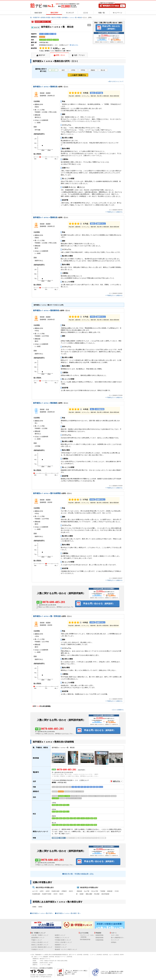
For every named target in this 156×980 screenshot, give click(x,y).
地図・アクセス (79, 55)
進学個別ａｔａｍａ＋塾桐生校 (45, 87)
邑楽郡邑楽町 (36, 894)
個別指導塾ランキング (38, 938)
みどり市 (35, 891)
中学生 (83, 70)
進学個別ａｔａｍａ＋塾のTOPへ (43, 913)
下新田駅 (103, 891)
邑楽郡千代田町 (47, 894)
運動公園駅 (89, 894)
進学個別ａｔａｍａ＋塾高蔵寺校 (46, 310)
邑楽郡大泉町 (56, 891)
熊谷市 (61, 894)
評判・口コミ (61, 55)
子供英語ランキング (37, 949)
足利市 (48, 891)
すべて (53, 70)
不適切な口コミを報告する (115, 212)
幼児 (63, 70)
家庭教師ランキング (61, 945)
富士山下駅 (95, 891)
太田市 (42, 891)
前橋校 (34, 907)
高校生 (93, 70)
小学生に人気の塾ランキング (40, 942)
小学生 (73, 70)
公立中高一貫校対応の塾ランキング (42, 947)
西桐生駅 (79, 891)
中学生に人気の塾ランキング (63, 942)
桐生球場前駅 (105, 894)
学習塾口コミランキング (62, 938)
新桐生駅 (110, 891)
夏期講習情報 (99, 938)
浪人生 (103, 70)
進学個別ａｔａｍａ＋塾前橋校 (45, 403)
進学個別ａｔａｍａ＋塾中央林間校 (47, 493)
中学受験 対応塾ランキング (63, 940)
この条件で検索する (78, 75)
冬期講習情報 (99, 940)
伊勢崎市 (64, 891)
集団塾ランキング (60, 935)
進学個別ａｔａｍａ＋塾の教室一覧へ (69, 913)
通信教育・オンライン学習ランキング (66, 949)
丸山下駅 (87, 891)
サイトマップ (115, 940)
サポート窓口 (115, 935)
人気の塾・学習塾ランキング (40, 935)
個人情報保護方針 (41, 975)
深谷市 (71, 891)
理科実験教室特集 (85, 940)
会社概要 (33, 975)
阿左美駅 (97, 894)
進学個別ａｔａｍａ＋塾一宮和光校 (47, 616)
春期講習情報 (99, 935)
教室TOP (42, 55)
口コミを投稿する (118, 710)
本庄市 (55, 894)
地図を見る (116, 781)
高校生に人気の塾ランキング (40, 945)
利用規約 (114, 942)
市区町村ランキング (61, 947)
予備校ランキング (37, 940)
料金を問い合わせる (111, 27)
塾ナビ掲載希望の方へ (118, 938)
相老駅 (82, 894)
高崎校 (40, 907)
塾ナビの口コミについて (116, 81)
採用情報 (50, 975)
